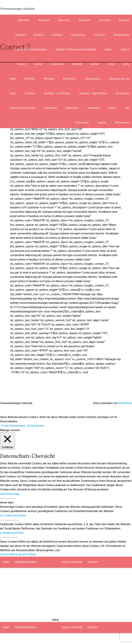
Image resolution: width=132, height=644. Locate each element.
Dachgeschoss (122, 35)
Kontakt (95, 64)
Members (30, 79)
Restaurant (94, 108)
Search (112, 108)
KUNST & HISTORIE (72, 562)
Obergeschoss (93, 79)
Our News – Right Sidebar (93, 93)
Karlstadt (77, 64)
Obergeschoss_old (119, 79)
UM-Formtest (122, 123)
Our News (30, 93)
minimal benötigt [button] (10, 494)
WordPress (125, 403)
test (127, 108)
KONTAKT (93, 562)
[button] (66, 595)
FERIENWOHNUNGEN (25, 562)
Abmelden (24, 20)
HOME (6, 562)
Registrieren (72, 108)
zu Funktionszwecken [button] (13, 515)
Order (13, 93)
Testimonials (82, 123)
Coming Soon (78, 35)
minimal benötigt (8, 499)
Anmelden (85, 20)
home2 (38, 64)
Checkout (57, 35)
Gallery (109, 49)
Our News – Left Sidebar (57, 93)
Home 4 (125, 49)
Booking (39, 35)
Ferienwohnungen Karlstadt (17, 9)
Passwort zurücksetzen (23, 108)
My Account (70, 79)
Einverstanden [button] (36, 426)
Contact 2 (100, 35)
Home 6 (22, 64)
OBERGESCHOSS (48, 573)
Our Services (123, 93)
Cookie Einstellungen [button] (13, 426)
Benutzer (124, 20)
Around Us (105, 20)
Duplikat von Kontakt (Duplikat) (30, 49)
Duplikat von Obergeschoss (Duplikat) (76, 49)
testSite (102, 123)
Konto (111, 64)
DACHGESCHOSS (24, 573)
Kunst (13, 79)
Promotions (51, 108)
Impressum (57, 64)
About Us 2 (64, 20)
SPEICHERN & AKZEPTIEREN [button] (18, 555)
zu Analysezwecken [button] (12, 533)
